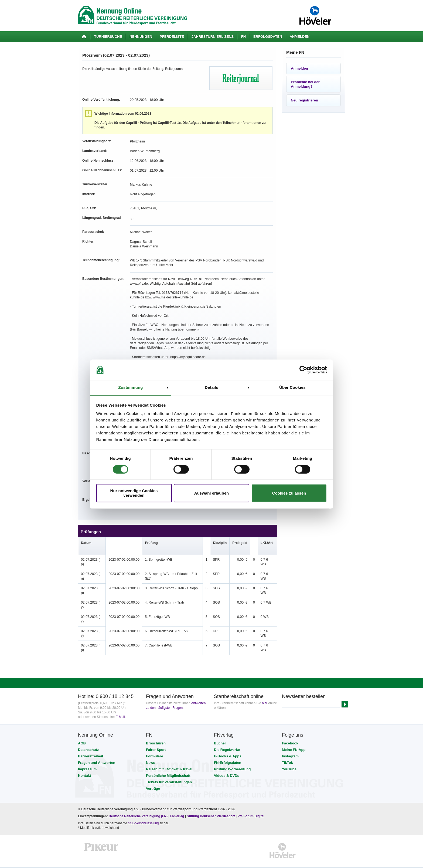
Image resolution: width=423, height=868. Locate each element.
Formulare (155, 747)
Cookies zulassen (289, 493)
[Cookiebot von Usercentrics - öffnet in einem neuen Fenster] (303, 370)
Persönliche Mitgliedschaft (168, 766)
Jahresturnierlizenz (213, 37)
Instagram (290, 747)
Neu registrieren (304, 100)
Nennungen (141, 37)
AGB (82, 734)
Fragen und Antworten (97, 753)
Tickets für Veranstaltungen (169, 773)
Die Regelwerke (227, 741)
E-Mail (120, 708)
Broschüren (156, 734)
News (151, 753)
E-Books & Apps (228, 747)
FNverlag (178, 807)
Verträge (153, 779)
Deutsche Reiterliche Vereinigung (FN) (138, 807)
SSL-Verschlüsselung (143, 814)
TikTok (287, 753)
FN (243, 37)
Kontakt (84, 766)
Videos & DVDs (227, 766)
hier (265, 694)
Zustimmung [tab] (131, 388)
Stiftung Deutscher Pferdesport (211, 807)
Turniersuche (108, 37)
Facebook (290, 734)
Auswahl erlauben (211, 493)
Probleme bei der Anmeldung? (305, 84)
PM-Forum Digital (251, 807)
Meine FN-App (294, 741)
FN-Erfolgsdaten (228, 753)
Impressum (87, 760)
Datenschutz (88, 741)
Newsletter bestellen (304, 687)
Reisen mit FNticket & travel (169, 760)
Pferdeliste (172, 37)
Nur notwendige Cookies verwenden (134, 493)
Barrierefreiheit (91, 747)
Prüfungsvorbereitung (232, 760)
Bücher (220, 734)
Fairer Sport (156, 741)
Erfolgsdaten (268, 37)
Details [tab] (211, 388)
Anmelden (300, 37)
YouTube (289, 760)
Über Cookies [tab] (292, 388)
